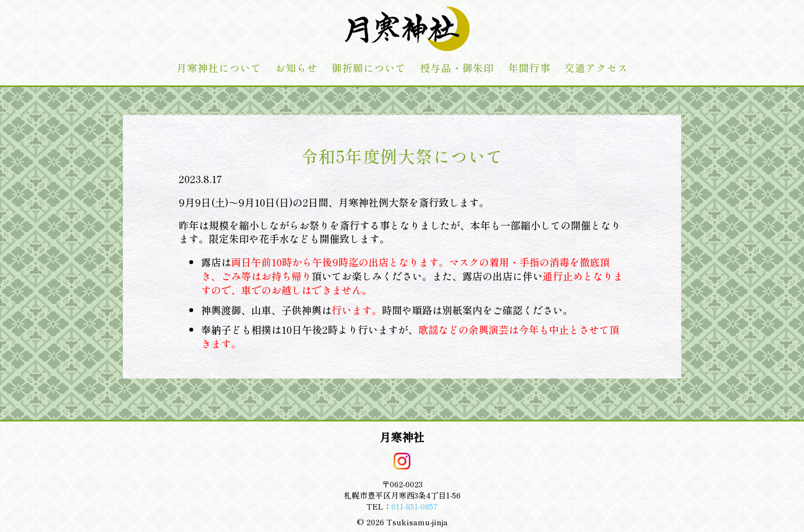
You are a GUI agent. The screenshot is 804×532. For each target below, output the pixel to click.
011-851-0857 (415, 506)
